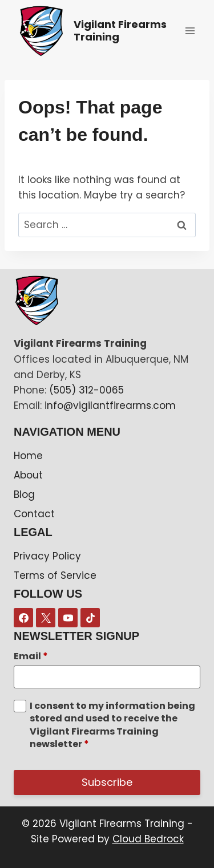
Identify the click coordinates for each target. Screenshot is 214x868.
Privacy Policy (47, 556)
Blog (24, 494)
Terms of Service (55, 575)
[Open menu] (190, 31)
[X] (46, 618)
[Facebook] (23, 618)
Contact (34, 514)
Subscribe (107, 782)
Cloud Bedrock (148, 839)
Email (31, 656)
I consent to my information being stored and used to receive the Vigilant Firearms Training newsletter (112, 725)
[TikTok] (90, 618)
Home (28, 456)
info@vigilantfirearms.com (110, 405)
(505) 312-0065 (86, 390)
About (28, 475)
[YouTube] (68, 618)
